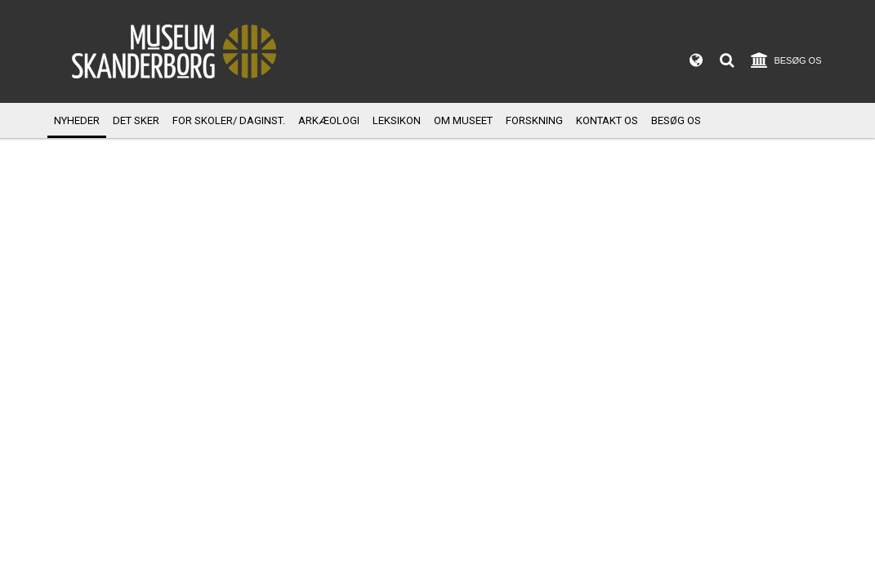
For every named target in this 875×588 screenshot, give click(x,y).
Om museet (463, 120)
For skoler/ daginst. (229, 120)
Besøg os (676, 120)
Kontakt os (607, 120)
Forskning (534, 120)
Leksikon (397, 120)
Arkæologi (329, 120)
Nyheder (77, 120)
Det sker (136, 120)
